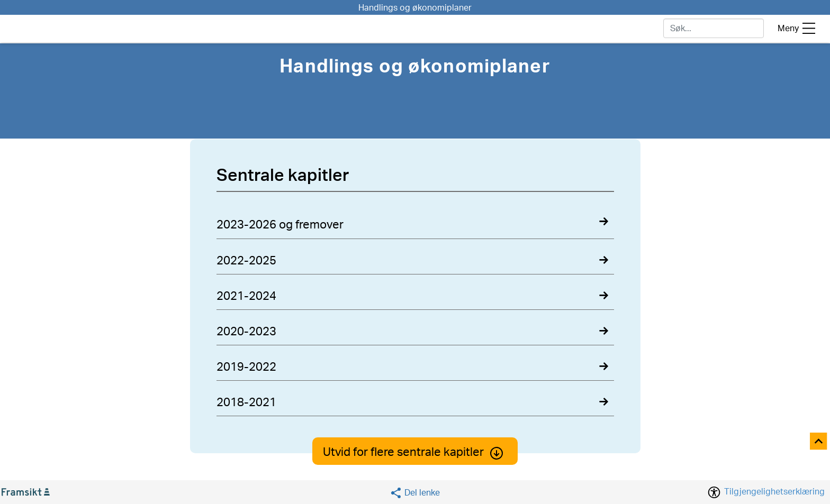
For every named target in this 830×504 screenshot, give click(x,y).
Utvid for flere (415, 452)
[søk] (714, 28)
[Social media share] (415, 493)
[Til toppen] (819, 442)
